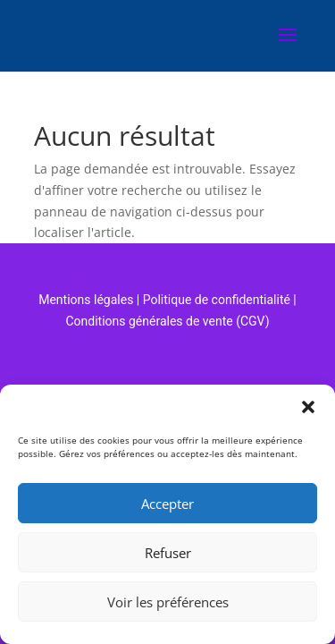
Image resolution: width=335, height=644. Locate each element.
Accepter (167, 504)
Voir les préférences (168, 602)
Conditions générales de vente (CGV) (167, 321)
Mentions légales (86, 300)
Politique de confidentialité (217, 300)
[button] (308, 407)
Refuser (168, 553)
